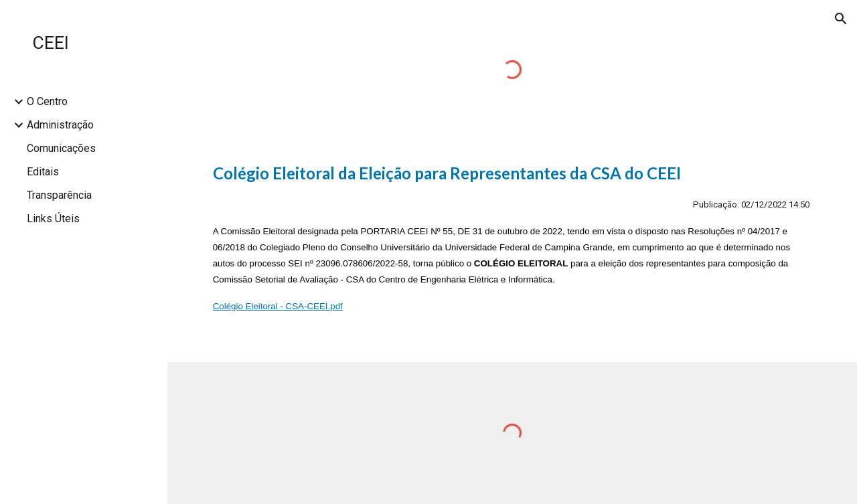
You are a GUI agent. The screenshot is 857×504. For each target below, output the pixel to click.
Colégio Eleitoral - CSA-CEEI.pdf (278, 306)
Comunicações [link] (61, 148)
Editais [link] (43, 172)
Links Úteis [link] (53, 219)
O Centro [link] (47, 101)
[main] (513, 251)
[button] (841, 19)
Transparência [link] (59, 195)
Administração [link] (60, 125)
